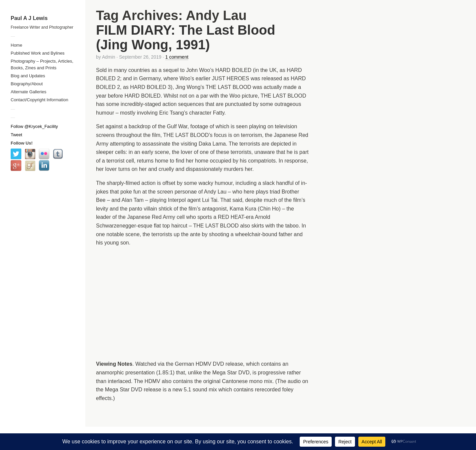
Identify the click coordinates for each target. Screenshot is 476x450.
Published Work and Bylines (38, 53)
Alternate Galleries (28, 92)
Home (16, 45)
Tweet (16, 135)
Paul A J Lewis (29, 18)
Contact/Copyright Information (39, 100)
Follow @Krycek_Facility (34, 126)
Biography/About (27, 84)
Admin (109, 57)
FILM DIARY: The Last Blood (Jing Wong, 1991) (186, 37)
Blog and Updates (28, 76)
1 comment (177, 57)
